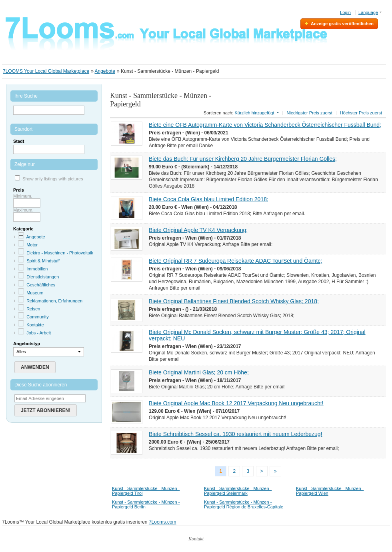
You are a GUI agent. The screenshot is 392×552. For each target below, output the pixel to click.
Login (345, 12)
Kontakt (196, 539)
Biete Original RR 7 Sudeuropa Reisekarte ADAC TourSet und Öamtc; (235, 261)
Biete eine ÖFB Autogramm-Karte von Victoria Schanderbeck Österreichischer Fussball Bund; (265, 125)
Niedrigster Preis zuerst (310, 113)
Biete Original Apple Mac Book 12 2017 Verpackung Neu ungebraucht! (236, 403)
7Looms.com (163, 522)
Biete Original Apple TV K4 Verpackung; (198, 230)
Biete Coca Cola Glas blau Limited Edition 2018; (209, 199)
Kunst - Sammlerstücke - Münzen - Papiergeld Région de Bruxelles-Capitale (244, 504)
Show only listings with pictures (53, 179)
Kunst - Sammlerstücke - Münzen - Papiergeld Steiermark (238, 491)
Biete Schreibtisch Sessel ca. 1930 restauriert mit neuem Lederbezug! (235, 434)
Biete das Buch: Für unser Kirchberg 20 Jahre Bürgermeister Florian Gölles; (243, 159)
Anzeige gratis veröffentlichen (342, 24)
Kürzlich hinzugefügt (254, 113)
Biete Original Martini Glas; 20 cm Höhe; (199, 372)
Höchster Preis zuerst (361, 113)
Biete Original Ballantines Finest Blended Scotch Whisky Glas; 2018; (234, 301)
